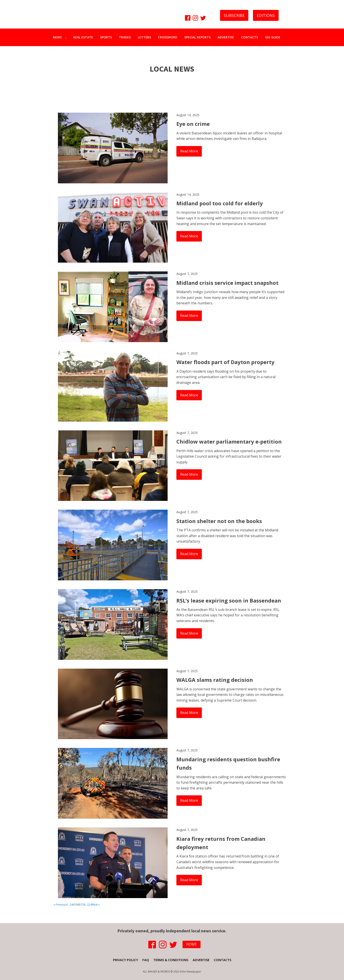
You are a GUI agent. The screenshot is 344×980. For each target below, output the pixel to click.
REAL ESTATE (83, 37)
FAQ (146, 960)
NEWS (57, 37)
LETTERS (144, 37)
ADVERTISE (226, 37)
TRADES (125, 37)
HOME (192, 944)
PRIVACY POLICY (125, 960)
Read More (189, 151)
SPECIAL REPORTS (197, 37)
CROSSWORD (168, 37)
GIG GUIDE (273, 37)
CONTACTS (250, 37)
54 (72, 905)
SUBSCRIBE (234, 15)
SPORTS (106, 37)
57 (81, 905)
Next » (96, 905)
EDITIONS (266, 15)
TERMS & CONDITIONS (171, 960)
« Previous (60, 905)
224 (90, 905)
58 (84, 905)
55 (75, 905)
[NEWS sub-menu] (67, 37)
